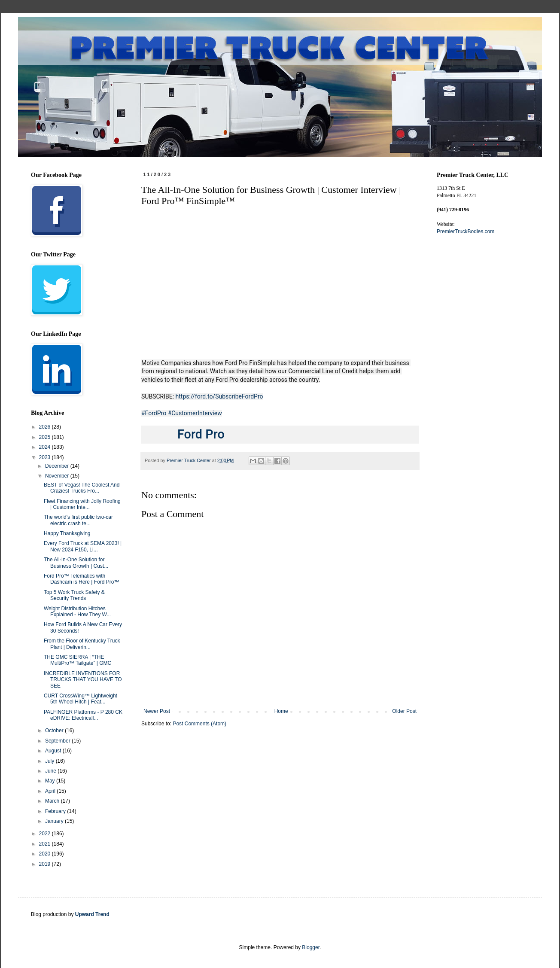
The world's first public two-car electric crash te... (78, 520)
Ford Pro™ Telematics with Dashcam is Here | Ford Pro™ (82, 579)
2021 (46, 844)
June (51, 771)
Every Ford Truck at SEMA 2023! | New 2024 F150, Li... (83, 546)
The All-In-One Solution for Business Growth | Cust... (76, 563)
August (54, 751)
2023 (46, 457)
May (51, 781)
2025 (46, 437)
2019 (46, 864)
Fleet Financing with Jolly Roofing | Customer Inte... (82, 504)
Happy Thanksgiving (67, 533)
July (50, 761)
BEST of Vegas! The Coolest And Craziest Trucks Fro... (82, 488)
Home (281, 711)
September (58, 741)
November (58, 476)
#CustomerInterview (195, 413)
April (51, 791)
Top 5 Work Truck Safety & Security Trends (74, 595)
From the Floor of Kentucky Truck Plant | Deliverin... (82, 644)
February (56, 811)
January (55, 821)
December (58, 466)
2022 (46, 834)
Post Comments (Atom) (199, 724)
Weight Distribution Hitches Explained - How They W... (77, 612)
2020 (46, 854)
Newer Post (157, 711)
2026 (46, 427)
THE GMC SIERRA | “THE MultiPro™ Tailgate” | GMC (78, 660)
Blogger (311, 947)
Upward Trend (92, 914)
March (53, 801)
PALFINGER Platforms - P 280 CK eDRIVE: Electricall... (83, 715)
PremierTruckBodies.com (466, 231)
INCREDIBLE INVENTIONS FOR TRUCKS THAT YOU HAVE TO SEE (83, 680)
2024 (46, 447)
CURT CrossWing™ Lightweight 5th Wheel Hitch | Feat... (81, 699)
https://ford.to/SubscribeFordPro (219, 396)
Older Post (404, 711)
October (55, 731)
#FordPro (154, 413)
